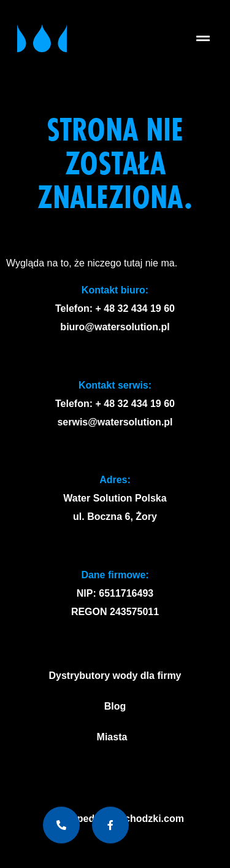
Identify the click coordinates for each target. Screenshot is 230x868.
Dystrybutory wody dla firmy (115, 676)
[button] (203, 38)
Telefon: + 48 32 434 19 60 (115, 308)
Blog (115, 706)
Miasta (115, 737)
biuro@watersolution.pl (115, 327)
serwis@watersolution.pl (115, 422)
